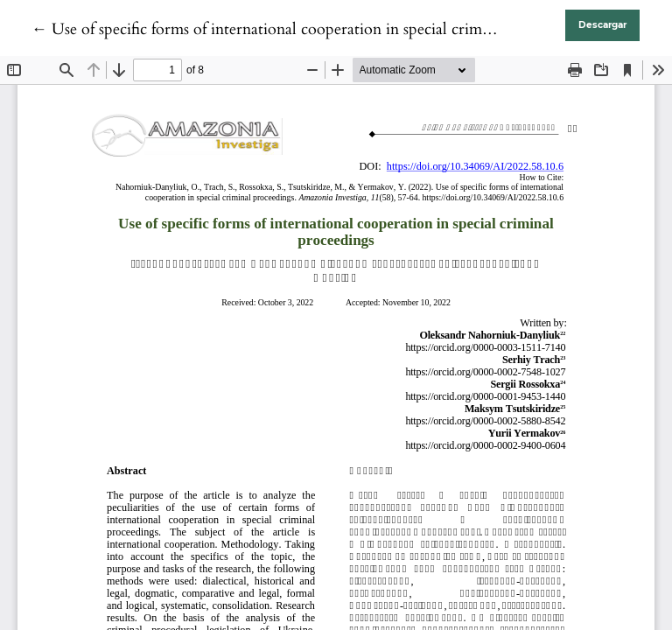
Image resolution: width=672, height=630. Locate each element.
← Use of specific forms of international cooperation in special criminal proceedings (311, 29)
